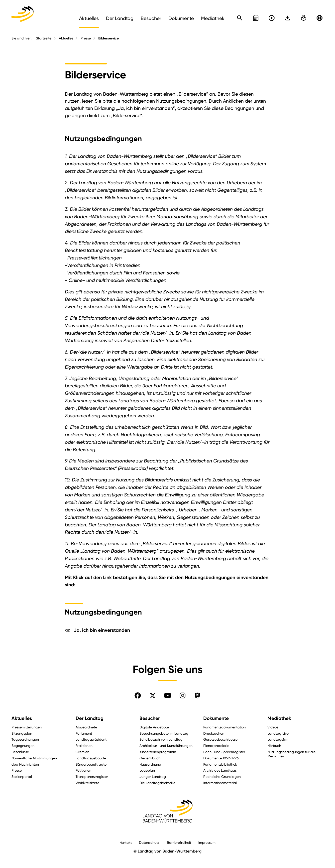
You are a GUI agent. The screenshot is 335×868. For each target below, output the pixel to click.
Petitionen (83, 770)
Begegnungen (23, 746)
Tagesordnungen (25, 739)
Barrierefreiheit (179, 842)
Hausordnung (150, 764)
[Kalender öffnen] (256, 18)
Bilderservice (109, 38)
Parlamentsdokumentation (224, 727)
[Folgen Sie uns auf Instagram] (183, 695)
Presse (86, 38)
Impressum (207, 842)
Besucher (150, 718)
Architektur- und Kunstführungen (166, 746)
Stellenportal (22, 776)
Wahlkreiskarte (87, 783)
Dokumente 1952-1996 (221, 758)
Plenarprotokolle (216, 746)
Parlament (84, 733)
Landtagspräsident (91, 739)
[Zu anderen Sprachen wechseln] (320, 18)
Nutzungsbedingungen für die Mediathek (291, 754)
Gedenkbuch (150, 758)
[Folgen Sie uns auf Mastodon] (198, 695)
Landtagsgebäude (91, 758)
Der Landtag (90, 718)
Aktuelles (66, 38)
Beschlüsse (20, 752)
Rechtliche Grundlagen (222, 776)
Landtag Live (278, 733)
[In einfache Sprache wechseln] (288, 18)
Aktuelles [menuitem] (89, 18)
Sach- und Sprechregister (224, 752)
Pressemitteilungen (27, 727)
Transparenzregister (92, 776)
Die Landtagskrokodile (157, 783)
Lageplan (147, 770)
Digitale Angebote (154, 727)
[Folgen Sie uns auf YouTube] (168, 695)
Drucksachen (214, 733)
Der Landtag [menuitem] (120, 18)
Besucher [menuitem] (151, 18)
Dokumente (216, 718)
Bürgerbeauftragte (91, 764)
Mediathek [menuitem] (213, 18)
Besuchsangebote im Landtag (164, 733)
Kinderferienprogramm (158, 752)
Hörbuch (274, 746)
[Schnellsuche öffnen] (240, 18)
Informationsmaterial (220, 783)
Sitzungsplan (22, 733)
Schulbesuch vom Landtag (161, 739)
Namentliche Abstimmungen (34, 758)
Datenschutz (149, 842)
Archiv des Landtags (220, 770)
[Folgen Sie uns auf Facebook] (138, 695)
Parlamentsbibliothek (220, 764)
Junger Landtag (153, 776)
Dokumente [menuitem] (181, 18)
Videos (273, 727)
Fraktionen (84, 746)
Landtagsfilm (278, 739)
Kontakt (126, 842)
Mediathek (279, 718)
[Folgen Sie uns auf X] (153, 695)
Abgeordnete (86, 727)
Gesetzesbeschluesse (220, 739)
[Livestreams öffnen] (272, 18)
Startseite (44, 38)
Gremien (82, 752)
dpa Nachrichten (25, 764)
